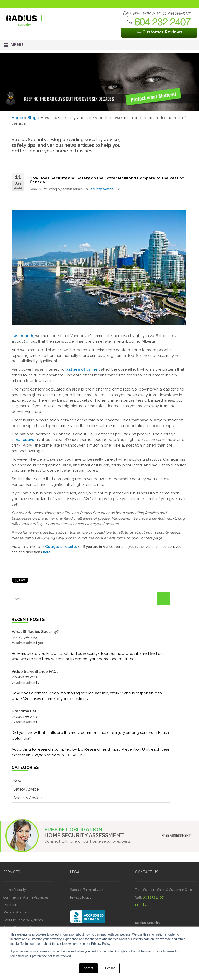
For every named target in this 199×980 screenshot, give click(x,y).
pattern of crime (82, 369)
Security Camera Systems (23, 920)
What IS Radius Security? (35, 632)
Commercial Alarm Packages (26, 897)
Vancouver (26, 440)
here (47, 552)
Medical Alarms (15, 912)
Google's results (61, 547)
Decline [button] (110, 968)
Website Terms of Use (86, 890)
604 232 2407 (153, 897)
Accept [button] (88, 968)
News (18, 781)
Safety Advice (26, 789)
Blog (32, 118)
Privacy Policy (81, 897)
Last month (22, 336)
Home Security (15, 890)
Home (17, 118)
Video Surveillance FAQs (35, 672)
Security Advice (101, 189)
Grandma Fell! (25, 711)
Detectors (11, 905)
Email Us (142, 905)
